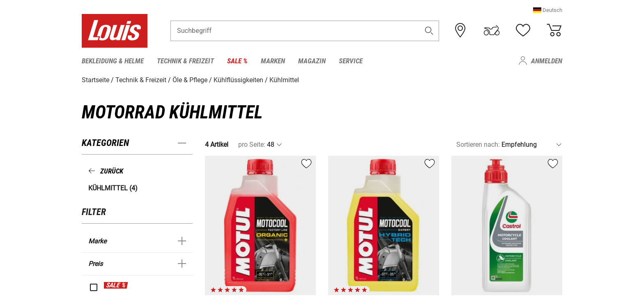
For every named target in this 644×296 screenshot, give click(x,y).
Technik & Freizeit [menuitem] (185, 61)
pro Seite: (252, 145)
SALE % (116, 285)
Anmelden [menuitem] (547, 61)
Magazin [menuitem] (312, 61)
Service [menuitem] (351, 61)
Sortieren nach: (478, 145)
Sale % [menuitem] (237, 61)
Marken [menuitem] (273, 61)
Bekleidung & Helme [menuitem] (113, 61)
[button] (548, 10)
